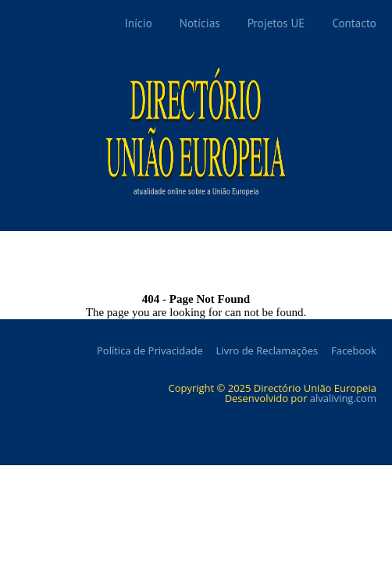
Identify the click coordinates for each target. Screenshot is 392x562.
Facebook (354, 350)
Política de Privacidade (150, 350)
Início (138, 23)
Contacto (354, 23)
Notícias (200, 23)
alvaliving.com (343, 398)
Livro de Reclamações (267, 350)
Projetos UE (276, 23)
